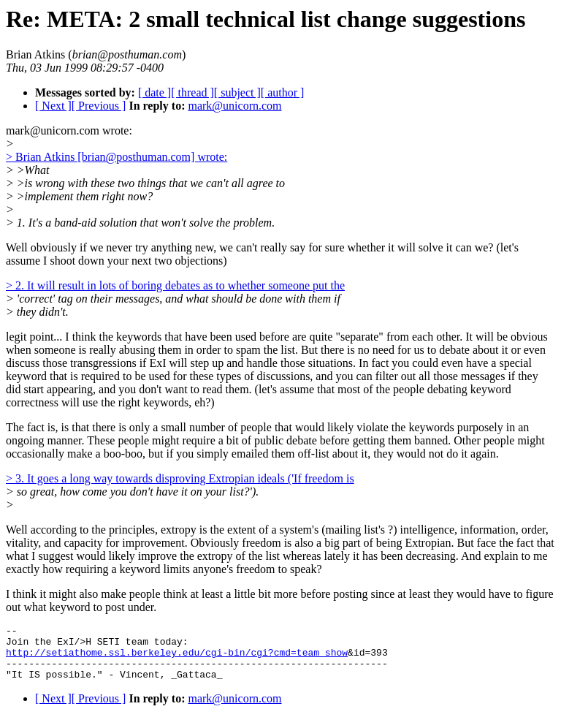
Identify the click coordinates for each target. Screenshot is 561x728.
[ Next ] (53, 106)
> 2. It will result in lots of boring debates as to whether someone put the (175, 285)
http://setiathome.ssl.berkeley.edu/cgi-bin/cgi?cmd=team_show (177, 659)
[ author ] (283, 92)
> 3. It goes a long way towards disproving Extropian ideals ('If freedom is (180, 478)
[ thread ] (192, 92)
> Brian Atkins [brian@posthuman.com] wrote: (117, 157)
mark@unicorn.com (234, 106)
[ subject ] (237, 92)
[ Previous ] (99, 106)
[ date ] (154, 92)
